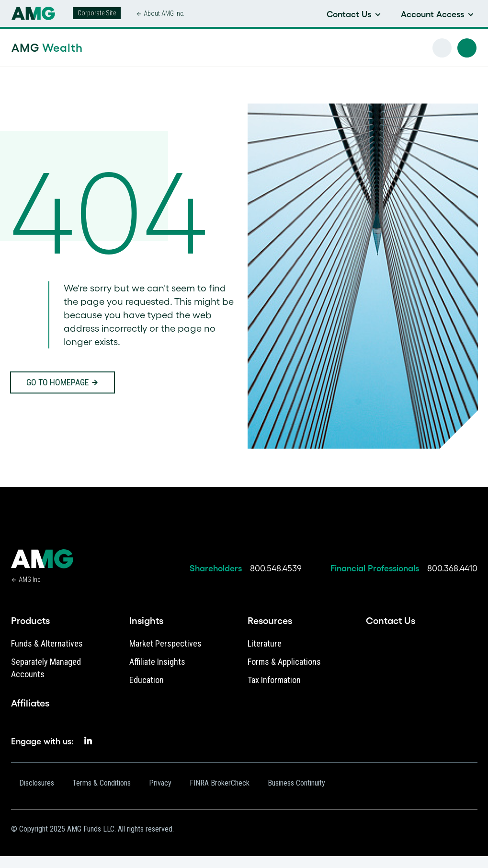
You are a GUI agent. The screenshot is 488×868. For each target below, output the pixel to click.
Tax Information (274, 680)
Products (30, 621)
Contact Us (391, 621)
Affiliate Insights (157, 662)
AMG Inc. (30, 579)
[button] (467, 48)
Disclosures (37, 783)
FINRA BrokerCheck (220, 783)
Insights (146, 621)
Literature (265, 643)
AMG (47, 48)
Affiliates (30, 703)
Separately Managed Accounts (46, 668)
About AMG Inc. (164, 13)
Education (147, 680)
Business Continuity (296, 783)
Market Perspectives (165, 643)
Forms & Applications (284, 662)
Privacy (160, 783)
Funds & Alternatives (47, 643)
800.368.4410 (452, 568)
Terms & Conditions (102, 783)
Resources (270, 621)
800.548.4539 (276, 568)
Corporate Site (97, 13)
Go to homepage (58, 382)
